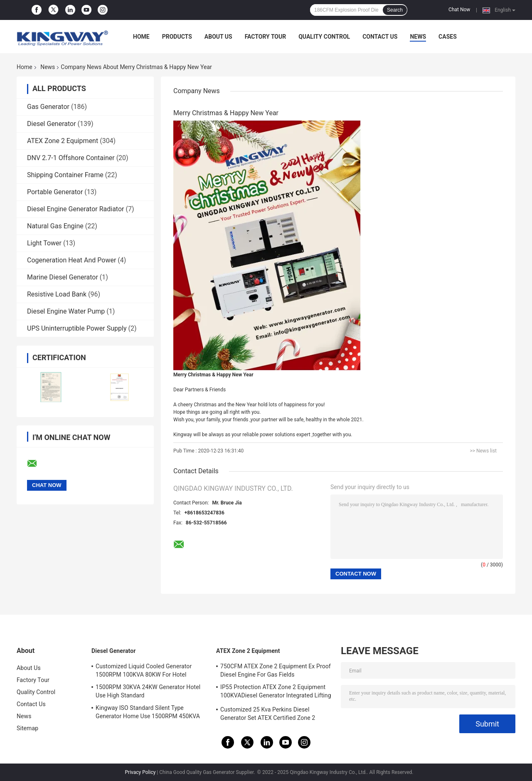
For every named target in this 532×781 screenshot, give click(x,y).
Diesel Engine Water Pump (66, 311)
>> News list (483, 451)
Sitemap (27, 728)
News (418, 37)
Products (177, 37)
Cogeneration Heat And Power (71, 260)
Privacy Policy (140, 772)
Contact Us (380, 37)
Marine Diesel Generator (63, 277)
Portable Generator (55, 192)
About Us (218, 37)
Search (395, 10)
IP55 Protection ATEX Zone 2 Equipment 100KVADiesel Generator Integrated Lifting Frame (276, 692)
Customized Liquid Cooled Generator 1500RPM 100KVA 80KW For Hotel (144, 670)
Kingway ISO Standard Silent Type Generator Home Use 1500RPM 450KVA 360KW (148, 713)
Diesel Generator (52, 124)
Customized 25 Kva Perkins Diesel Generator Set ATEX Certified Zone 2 (268, 714)
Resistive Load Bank (57, 294)
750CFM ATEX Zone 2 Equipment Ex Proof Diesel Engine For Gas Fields (276, 670)
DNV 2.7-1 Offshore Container (71, 158)
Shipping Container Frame (65, 175)
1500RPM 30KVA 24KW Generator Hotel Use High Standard (148, 691)
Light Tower (44, 243)
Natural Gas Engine (55, 226)
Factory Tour (266, 37)
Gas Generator (48, 107)
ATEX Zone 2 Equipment (63, 141)
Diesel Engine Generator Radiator (75, 209)
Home (141, 37)
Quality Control (324, 37)
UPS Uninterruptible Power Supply (77, 328)
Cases (448, 37)
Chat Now (459, 10)
